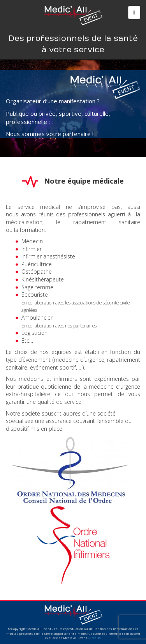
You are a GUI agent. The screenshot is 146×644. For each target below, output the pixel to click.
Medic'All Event (73, 15)
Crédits (95, 638)
